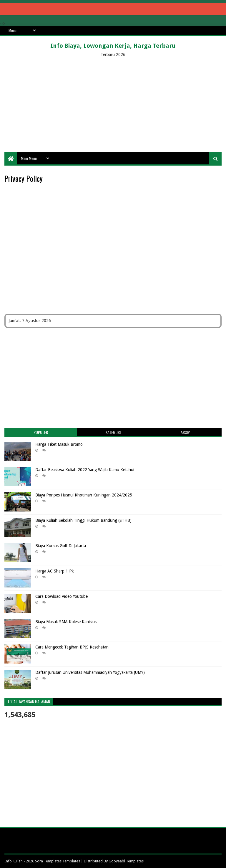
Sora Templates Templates (58, 861)
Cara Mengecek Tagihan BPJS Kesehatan (72, 647)
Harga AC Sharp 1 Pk (55, 571)
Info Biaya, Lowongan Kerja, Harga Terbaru (113, 46)
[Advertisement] (113, 105)
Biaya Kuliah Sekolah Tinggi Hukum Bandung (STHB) (83, 520)
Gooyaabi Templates (126, 861)
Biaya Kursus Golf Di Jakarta (61, 546)
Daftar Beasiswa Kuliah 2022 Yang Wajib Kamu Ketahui (85, 470)
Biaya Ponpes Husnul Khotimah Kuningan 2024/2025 (84, 495)
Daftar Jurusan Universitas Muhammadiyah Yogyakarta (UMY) (90, 672)
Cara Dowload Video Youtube (62, 596)
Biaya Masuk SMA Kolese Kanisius (66, 622)
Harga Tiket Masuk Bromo (59, 444)
